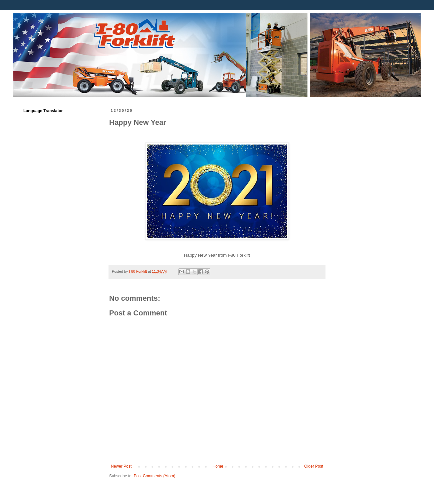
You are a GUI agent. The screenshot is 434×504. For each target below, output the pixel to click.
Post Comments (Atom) (154, 476)
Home (218, 466)
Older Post (314, 466)
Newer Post (121, 466)
